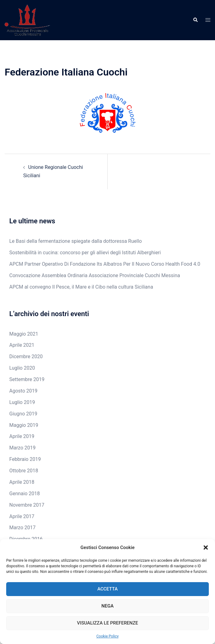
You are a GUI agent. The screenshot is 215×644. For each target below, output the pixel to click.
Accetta (108, 589)
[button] (206, 547)
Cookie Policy (108, 636)
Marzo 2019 (22, 448)
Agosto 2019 (23, 391)
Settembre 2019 (27, 379)
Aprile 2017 (22, 516)
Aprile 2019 (22, 436)
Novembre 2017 (27, 505)
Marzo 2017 (22, 528)
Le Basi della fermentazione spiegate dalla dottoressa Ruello (75, 241)
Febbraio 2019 (25, 459)
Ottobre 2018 (24, 471)
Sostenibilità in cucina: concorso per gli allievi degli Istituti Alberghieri (85, 253)
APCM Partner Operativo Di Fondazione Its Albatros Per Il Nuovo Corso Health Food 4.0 (105, 264)
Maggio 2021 (24, 334)
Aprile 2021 (22, 345)
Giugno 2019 (23, 414)
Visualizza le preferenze (107, 623)
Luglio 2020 (22, 368)
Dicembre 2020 (26, 356)
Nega (107, 606)
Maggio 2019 (24, 425)
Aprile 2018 (22, 482)
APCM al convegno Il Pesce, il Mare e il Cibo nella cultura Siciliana (81, 287)
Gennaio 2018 (25, 494)
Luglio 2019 (22, 402)
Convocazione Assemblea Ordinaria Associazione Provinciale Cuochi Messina (95, 275)
